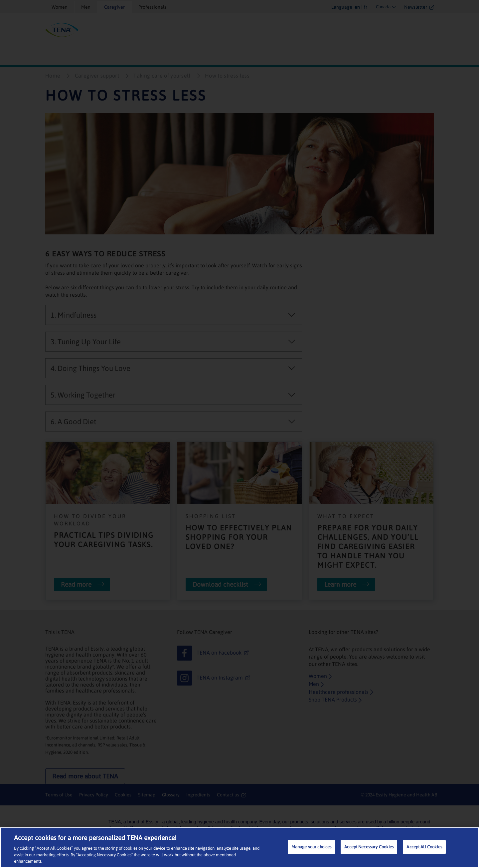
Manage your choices (311, 847)
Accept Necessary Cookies (369, 847)
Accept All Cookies (424, 847)
